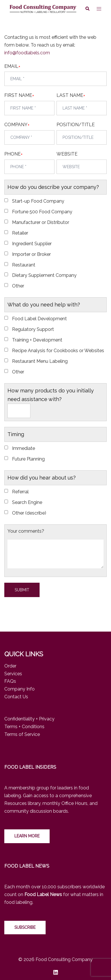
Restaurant (24, 265)
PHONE (12, 154)
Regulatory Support (33, 329)
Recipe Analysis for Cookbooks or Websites (58, 351)
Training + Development (37, 340)
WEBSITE (67, 154)
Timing (16, 434)
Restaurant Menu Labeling (40, 361)
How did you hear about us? (42, 478)
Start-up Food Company (38, 201)
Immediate (24, 448)
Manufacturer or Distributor (41, 222)
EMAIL (11, 67)
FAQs (10, 681)
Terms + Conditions (24, 727)
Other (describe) (29, 513)
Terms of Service (22, 734)
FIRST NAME (18, 96)
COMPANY (16, 125)
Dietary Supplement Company (44, 275)
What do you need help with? (44, 305)
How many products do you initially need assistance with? (51, 395)
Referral (20, 492)
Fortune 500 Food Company (42, 212)
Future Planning (28, 459)
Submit (22, 590)
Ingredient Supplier (32, 244)
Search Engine (27, 502)
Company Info (20, 689)
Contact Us (16, 697)
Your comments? (26, 531)
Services (13, 674)
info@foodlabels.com (27, 53)
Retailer (20, 233)
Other (18, 286)
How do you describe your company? (53, 187)
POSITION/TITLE (76, 125)
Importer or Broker (31, 254)
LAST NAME (70, 96)
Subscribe (25, 927)
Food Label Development (39, 319)
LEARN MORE (27, 836)
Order (10, 666)
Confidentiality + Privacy (29, 719)
